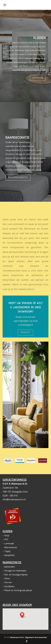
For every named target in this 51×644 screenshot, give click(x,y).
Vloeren (38, 78)
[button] (23, 615)
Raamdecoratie (18, 177)
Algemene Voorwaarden (36, 637)
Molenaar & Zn (17, 637)
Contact (26, 332)
